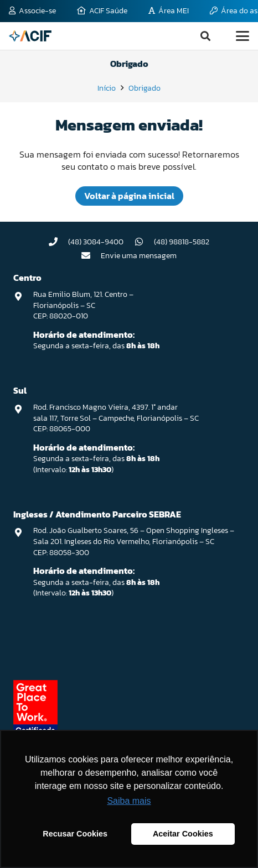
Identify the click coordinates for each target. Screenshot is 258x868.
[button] (205, 36)
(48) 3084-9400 (96, 242)
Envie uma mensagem (139, 256)
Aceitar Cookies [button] (183, 834)
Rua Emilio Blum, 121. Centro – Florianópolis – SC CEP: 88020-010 (83, 305)
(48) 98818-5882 (182, 242)
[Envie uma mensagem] (91, 255)
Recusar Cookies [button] (75, 834)
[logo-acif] (30, 36)
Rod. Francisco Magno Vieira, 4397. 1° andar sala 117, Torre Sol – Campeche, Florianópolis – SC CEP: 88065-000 (116, 418)
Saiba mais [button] (129, 801)
